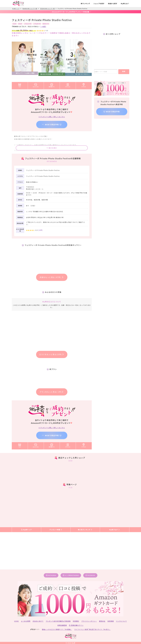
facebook (90, 575)
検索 (124, 71)
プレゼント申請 (56, 530)
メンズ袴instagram (71, 575)
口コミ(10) (36, 85)
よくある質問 (26, 621)
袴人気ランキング (85, 530)
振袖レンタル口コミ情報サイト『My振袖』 (57, 629)
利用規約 (76, 621)
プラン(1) (68, 85)
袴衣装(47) (52, 85)
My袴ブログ (114, 530)
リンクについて (121, 621)
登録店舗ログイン (76, 625)
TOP (20, 85)
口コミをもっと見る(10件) (52, 354)
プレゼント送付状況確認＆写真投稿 (58, 621)
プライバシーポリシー (89, 621)
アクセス (84, 85)
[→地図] (43, 26)
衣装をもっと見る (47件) (52, 277)
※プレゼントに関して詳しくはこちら (52, 117)
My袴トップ (26, 530)
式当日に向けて (38, 621)
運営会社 (102, 621)
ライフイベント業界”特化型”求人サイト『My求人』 (92, 629)
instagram (51, 575)
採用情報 (111, 621)
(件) (40, 230)
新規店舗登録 (62, 625)
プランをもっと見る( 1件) (52, 392)
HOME (17, 621)
